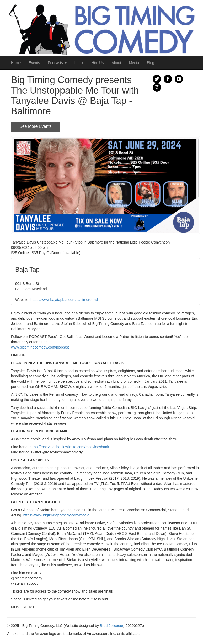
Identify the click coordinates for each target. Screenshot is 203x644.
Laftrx (79, 63)
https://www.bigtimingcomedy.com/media (56, 515)
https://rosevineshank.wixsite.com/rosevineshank (69, 447)
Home (16, 63)
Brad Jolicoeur (112, 626)
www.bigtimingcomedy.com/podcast (40, 347)
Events (34, 63)
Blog (151, 63)
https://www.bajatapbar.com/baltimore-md (64, 300)
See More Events (36, 126)
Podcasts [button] (57, 63)
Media (134, 63)
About (116, 63)
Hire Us (98, 63)
